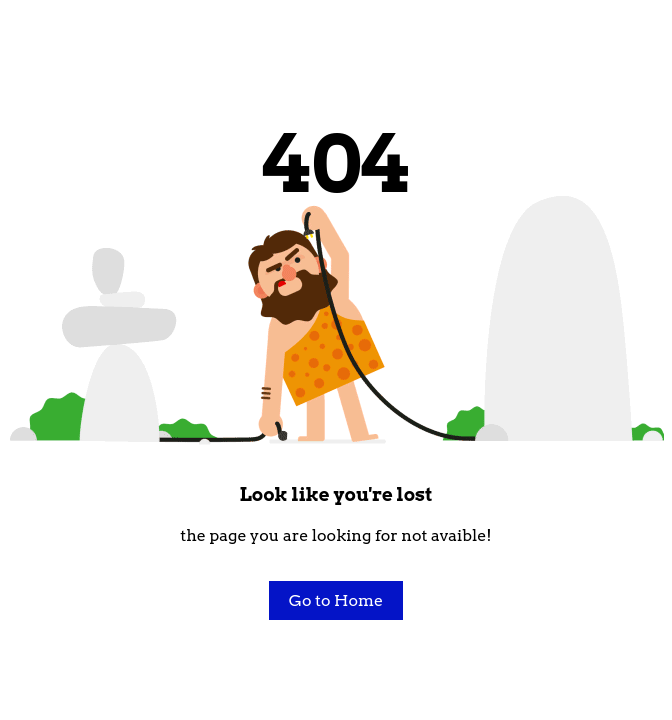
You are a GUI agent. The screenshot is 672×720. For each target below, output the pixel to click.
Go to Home (336, 600)
